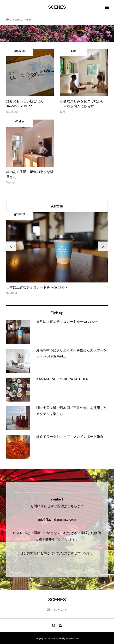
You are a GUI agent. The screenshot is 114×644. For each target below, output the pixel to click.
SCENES (57, 7)
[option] (57, 254)
